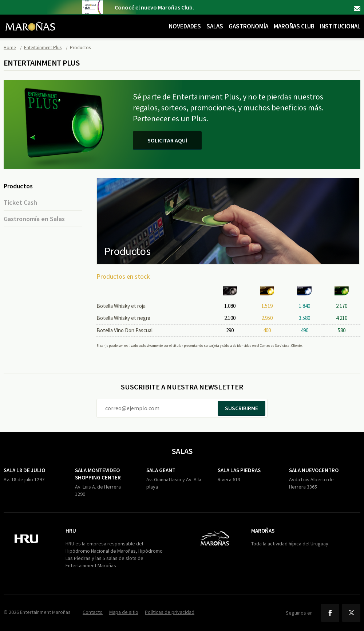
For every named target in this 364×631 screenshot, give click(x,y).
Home (10, 48)
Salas (215, 26)
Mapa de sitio (124, 612)
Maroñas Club (294, 26)
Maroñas (263, 531)
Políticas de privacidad (170, 612)
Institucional (340, 26)
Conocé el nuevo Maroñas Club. (154, 7)
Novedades (185, 26)
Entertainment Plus (43, 48)
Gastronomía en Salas (34, 219)
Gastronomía (248, 26)
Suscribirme (242, 408)
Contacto (357, 8)
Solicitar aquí (167, 140)
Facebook (330, 613)
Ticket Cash (20, 202)
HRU (71, 531)
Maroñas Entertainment (30, 21)
